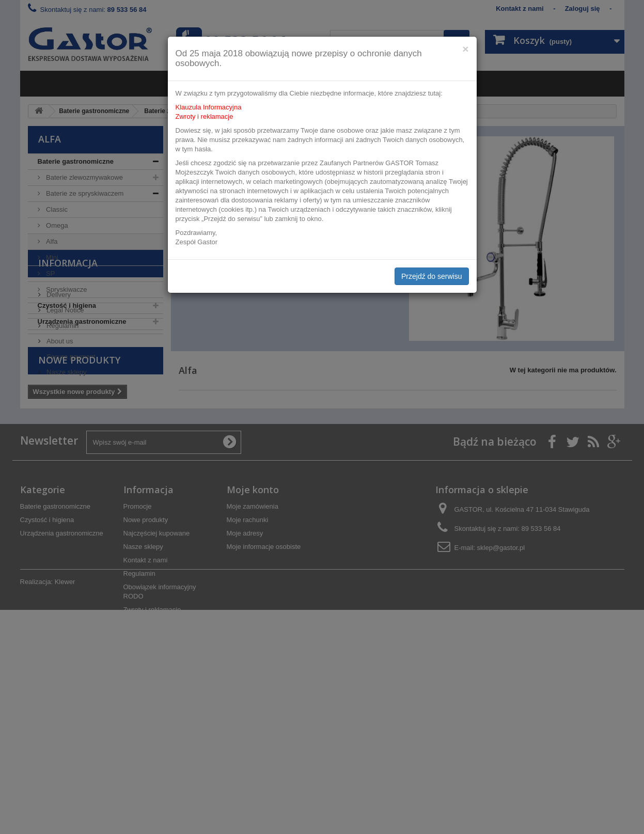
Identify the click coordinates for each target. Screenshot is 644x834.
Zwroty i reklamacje (205, 116)
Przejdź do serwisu (432, 276)
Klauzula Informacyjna (209, 107)
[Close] (465, 49)
